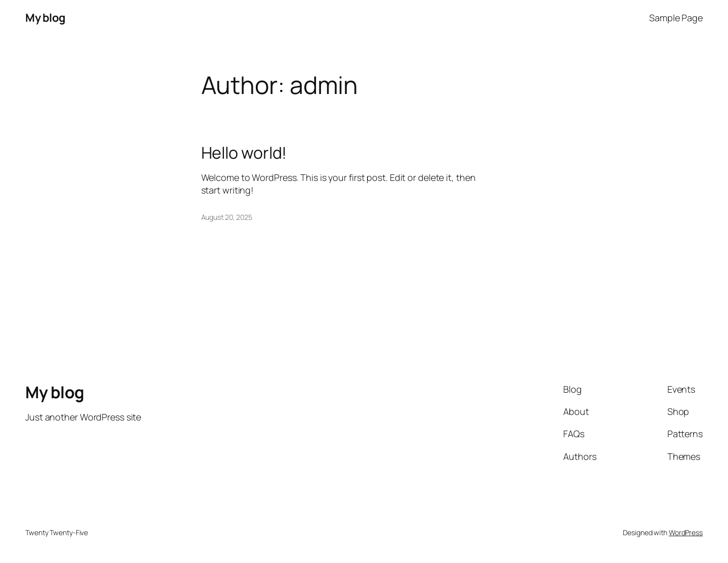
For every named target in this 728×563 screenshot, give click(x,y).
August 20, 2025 (227, 217)
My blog (45, 18)
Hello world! (244, 153)
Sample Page (676, 18)
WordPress (686, 532)
